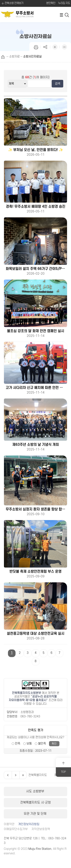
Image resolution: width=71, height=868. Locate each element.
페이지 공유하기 (45, 47)
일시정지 (23, 775)
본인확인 (51, 3)
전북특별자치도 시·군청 (35, 803)
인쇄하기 (36, 47)
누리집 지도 (64, 3)
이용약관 (9, 824)
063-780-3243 (30, 716)
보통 (29, 744)
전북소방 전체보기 (12, 3)
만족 (18, 744)
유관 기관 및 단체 (35, 814)
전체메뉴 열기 (61, 15)
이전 (7, 775)
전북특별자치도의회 (40, 775)
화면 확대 (55, 47)
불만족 (42, 744)
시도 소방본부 (36, 791)
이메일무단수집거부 (16, 829)
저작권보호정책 (41, 829)
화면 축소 (64, 47)
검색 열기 (67, 15)
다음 (15, 775)
